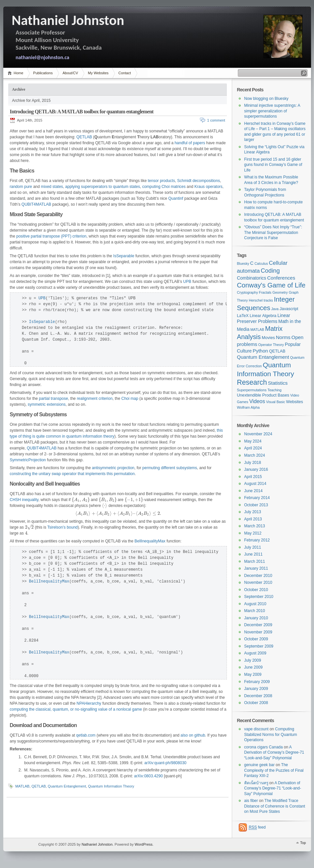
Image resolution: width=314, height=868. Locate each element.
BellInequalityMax (150, 541)
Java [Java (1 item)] (275, 309)
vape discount (256, 729)
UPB (187, 282)
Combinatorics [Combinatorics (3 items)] (252, 278)
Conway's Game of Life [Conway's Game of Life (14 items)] (271, 285)
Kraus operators (208, 187)
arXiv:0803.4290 (148, 776)
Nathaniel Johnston (97, 844)
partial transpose (53, 399)
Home (19, 73)
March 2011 (255, 561)
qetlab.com (86, 735)
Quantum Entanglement (67, 786)
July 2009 (253, 660)
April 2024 (253, 448)
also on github (193, 735)
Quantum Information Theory (111, 786)
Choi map (130, 399)
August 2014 (255, 484)
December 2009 (258, 625)
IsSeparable (124, 256)
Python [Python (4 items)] (260, 351)
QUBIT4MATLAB (36, 204)
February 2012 (257, 540)
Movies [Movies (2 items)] (268, 338)
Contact (125, 73)
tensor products (161, 181)
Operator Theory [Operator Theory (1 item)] (271, 345)
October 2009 (256, 639)
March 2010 (255, 611)
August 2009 (255, 653)
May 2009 (253, 674)
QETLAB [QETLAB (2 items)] (277, 351)
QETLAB (84, 137)
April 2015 (253, 477)
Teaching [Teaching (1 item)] (275, 390)
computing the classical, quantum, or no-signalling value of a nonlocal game (76, 709)
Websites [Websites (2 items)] (295, 402)
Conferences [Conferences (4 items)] (281, 278)
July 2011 (253, 547)
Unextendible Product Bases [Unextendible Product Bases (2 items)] (263, 395)
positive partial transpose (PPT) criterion (51, 236)
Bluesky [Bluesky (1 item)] (243, 263)
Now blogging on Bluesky (266, 99)
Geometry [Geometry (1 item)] (280, 292)
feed (257, 827)
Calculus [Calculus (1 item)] (261, 263)
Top (303, 843)
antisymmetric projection (113, 468)
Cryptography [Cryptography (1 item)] (248, 292)
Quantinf (176, 198)
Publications (43, 73)
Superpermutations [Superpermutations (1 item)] (252, 390)
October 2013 (256, 505)
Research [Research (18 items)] (252, 382)
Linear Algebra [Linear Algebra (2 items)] (263, 316)
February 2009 (257, 682)
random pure (21, 187)
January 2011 (256, 568)
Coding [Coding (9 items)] (270, 271)
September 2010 (259, 597)
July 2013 (253, 512)
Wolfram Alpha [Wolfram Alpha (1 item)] (248, 407)
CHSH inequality (24, 500)
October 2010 (256, 590)
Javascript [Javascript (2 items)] (289, 309)
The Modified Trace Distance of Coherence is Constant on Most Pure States (275, 806)
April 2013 (253, 519)
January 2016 (256, 469)
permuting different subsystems (170, 468)
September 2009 (259, 646)
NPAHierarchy (89, 703)
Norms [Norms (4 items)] (283, 337)
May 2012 (253, 533)
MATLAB (23, 786)
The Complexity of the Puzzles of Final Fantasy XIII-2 (274, 770)
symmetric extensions (47, 404)
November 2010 (258, 582)
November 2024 (258, 434)
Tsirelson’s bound (63, 527)
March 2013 (255, 526)
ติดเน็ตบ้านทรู (256, 783)
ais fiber (251, 801)
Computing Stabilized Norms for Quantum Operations (271, 734)
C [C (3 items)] (252, 263)
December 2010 (258, 576)
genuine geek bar (260, 765)
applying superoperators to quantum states (102, 187)
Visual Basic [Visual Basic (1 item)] (276, 402)
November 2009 (258, 632)
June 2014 (254, 491)
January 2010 (256, 618)
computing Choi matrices (164, 187)
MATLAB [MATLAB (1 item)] (257, 330)
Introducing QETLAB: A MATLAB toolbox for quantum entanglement (82, 112)
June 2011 (254, 554)
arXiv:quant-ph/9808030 (165, 763)
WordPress (20, 845)
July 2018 (253, 463)
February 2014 (257, 498)
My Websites (98, 73)
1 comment (216, 120)
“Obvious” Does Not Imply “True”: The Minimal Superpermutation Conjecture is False (273, 232)
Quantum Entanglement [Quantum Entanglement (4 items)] (263, 357)
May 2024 (253, 441)
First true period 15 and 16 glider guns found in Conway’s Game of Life (273, 165)
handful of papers (190, 143)
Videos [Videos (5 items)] (257, 401)
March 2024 (255, 455)
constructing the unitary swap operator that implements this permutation (72, 474)
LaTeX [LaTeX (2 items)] (243, 316)
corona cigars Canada (264, 747)
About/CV (70, 73)
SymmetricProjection (28, 460)
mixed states (52, 187)
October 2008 (256, 703)
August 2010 (255, 604)
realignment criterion (95, 399)
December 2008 (258, 696)
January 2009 (256, 689)
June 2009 (254, 667)
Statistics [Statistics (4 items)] (278, 383)
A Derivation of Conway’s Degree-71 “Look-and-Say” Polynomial (274, 753)
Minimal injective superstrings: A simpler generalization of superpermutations (272, 111)
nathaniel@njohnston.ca (43, 57)
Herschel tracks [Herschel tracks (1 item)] (261, 300)
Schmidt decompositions (199, 181)
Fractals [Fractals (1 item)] (265, 292)
